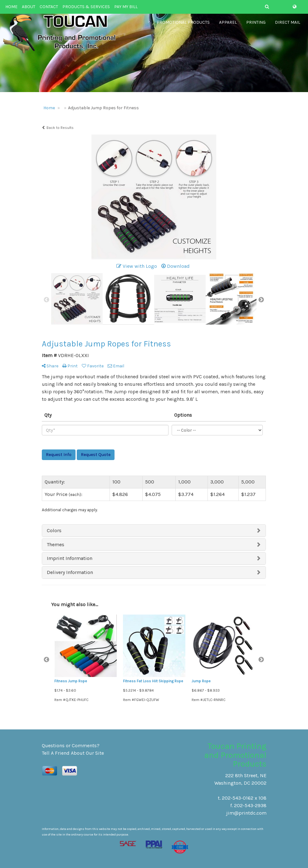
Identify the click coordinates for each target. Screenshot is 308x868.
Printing (256, 25)
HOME (11, 7)
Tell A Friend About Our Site (73, 753)
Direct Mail (288, 25)
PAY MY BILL (126, 7)
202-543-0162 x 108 (244, 798)
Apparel (228, 25)
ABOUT (29, 7)
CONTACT (49, 7)
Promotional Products (183, 25)
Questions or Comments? (71, 745)
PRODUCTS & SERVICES (86, 7)
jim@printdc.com (246, 813)
